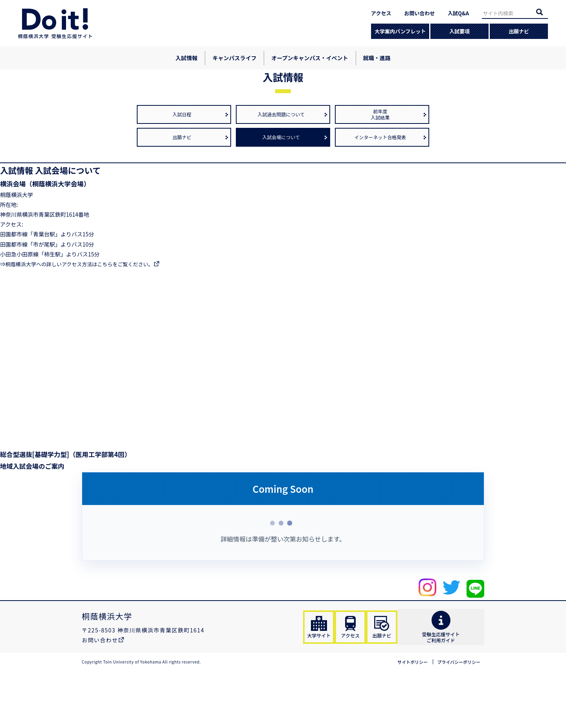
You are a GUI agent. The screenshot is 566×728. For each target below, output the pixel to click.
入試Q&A (458, 13)
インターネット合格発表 (382, 187)
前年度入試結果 (382, 164)
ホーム (21, 78)
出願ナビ (519, 31)
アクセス (381, 13)
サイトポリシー (402, 719)
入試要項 (459, 31)
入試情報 (186, 58)
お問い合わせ (419, 13)
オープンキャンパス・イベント (310, 58)
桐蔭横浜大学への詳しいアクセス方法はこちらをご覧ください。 (85, 314)
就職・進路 (377, 58)
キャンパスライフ (234, 58)
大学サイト (323, 680)
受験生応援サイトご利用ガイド (454, 680)
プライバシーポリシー (455, 719)
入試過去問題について (283, 164)
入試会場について (283, 187)
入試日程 (184, 164)
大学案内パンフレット (400, 31)
